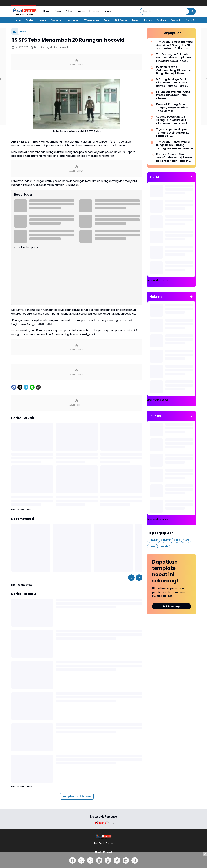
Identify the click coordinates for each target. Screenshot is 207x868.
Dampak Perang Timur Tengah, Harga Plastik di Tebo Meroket (172, 108)
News (58, 11)
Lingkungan (73, 20)
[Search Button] (192, 11)
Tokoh (136, 20)
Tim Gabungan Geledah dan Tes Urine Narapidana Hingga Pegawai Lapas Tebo (173, 58)
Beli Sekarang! (171, 606)
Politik (69, 11)
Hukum (42, 20)
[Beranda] (15, 31)
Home (47, 11)
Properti (176, 20)
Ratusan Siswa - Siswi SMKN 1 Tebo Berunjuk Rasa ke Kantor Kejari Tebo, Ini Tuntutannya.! (174, 158)
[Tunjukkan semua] (191, 177)
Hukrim (81, 11)
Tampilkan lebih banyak (77, 796)
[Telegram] (26, 387)
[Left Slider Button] (131, 578)
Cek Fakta (121, 20)
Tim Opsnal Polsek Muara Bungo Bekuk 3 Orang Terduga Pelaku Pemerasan (174, 145)
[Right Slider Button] (192, 20)
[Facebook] (14, 387)
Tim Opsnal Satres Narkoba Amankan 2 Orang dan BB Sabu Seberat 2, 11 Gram (174, 45)
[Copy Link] (38, 387)
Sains (107, 20)
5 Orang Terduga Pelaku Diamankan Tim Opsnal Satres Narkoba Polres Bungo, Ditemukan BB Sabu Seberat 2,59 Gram (174, 83)
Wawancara (92, 20)
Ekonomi (94, 11)
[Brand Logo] (103, 823)
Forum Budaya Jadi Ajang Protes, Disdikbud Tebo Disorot (173, 95)
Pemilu (148, 20)
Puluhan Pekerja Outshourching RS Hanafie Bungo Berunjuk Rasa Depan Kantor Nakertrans (174, 70)
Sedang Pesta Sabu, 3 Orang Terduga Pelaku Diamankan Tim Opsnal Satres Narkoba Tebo (172, 120)
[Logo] (104, 837)
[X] (20, 387)
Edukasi (161, 20)
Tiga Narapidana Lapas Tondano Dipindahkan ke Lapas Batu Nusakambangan (173, 133)
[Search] (165, 11)
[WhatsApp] (32, 387)
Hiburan (108, 11)
